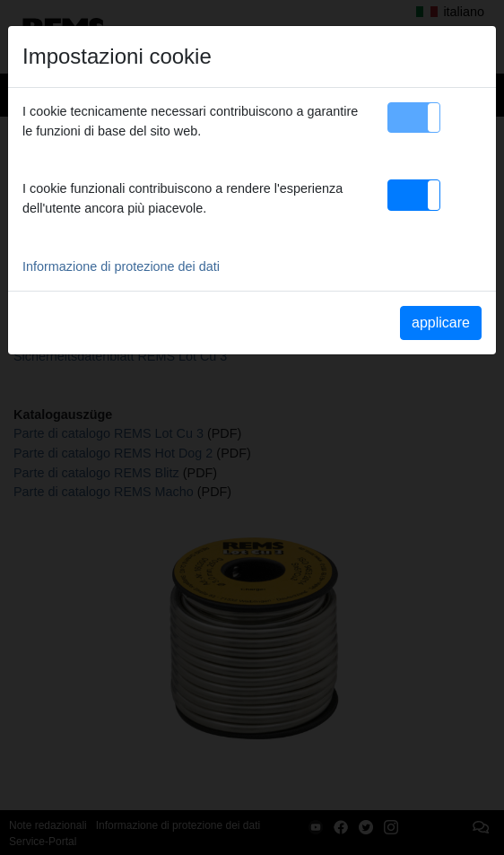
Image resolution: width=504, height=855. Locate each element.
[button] (414, 118)
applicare (441, 323)
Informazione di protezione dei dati (121, 266)
